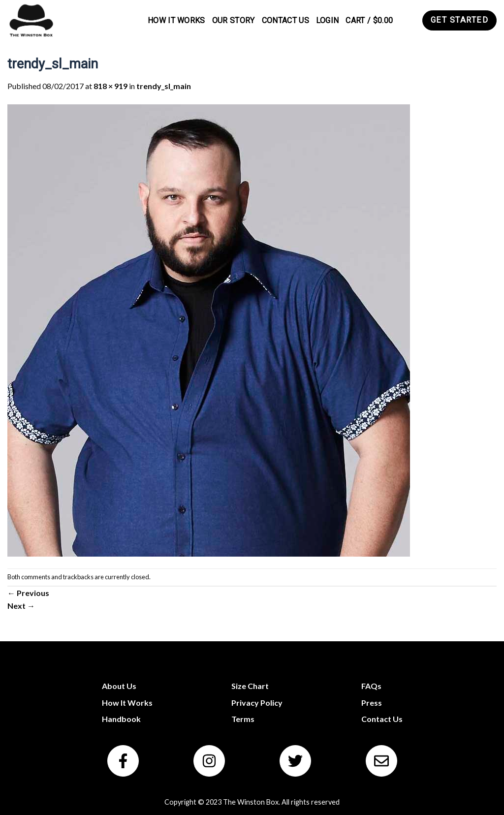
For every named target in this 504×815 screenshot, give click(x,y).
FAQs (371, 686)
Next (21, 606)
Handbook (121, 719)
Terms (243, 719)
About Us (119, 686)
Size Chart (250, 686)
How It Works (176, 20)
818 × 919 (110, 86)
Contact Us (285, 20)
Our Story (234, 20)
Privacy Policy (257, 703)
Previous (28, 593)
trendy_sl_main (164, 86)
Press (372, 703)
